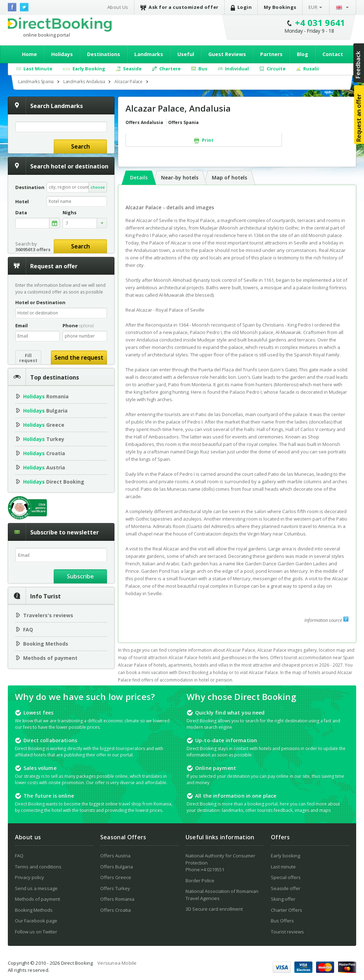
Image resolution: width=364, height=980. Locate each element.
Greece (44, 425)
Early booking (285, 856)
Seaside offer (286, 888)
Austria (44, 467)
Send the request (79, 357)
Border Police (200, 881)
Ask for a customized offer (180, 7)
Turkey (44, 439)
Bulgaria (45, 411)
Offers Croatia (116, 910)
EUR (313, 7)
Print (204, 140)
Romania (46, 396)
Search (81, 146)
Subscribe (80, 576)
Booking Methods (46, 644)
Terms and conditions (38, 867)
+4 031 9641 (320, 23)
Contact (333, 54)
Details (139, 177)
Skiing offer (283, 899)
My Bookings (280, 7)
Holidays (62, 54)
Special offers (286, 877)
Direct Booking (60, 25)
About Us (118, 7)
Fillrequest (28, 358)
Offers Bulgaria (117, 867)
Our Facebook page (36, 921)
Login (241, 7)
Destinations (104, 54)
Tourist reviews (287, 932)
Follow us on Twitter (36, 932)
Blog (303, 54)
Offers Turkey (115, 888)
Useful (186, 54)
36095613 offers (33, 249)
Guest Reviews (227, 54)
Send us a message (36, 888)
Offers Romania (117, 899)
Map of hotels (229, 177)
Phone (78, 325)
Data (21, 213)
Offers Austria (115, 856)
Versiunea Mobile (117, 963)
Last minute (283, 867)
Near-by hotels (180, 177)
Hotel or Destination (40, 302)
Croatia (44, 453)
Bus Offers (282, 921)
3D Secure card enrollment (214, 909)
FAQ (28, 629)
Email (22, 325)
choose (98, 187)
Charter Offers (287, 910)
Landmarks (149, 54)
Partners (271, 54)
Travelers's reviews (48, 615)
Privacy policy (30, 877)
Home (30, 54)
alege (54, 223)
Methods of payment (50, 658)
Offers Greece (116, 877)
